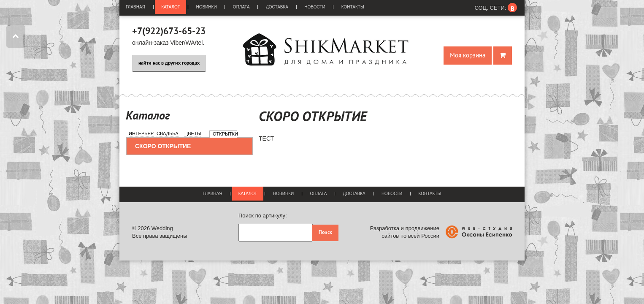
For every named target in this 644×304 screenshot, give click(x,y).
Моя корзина (468, 56)
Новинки (207, 7)
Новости (315, 7)
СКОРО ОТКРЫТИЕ (163, 146)
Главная (135, 7)
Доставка (277, 7)
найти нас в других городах (169, 63)
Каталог (170, 7)
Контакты (353, 7)
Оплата (241, 7)
